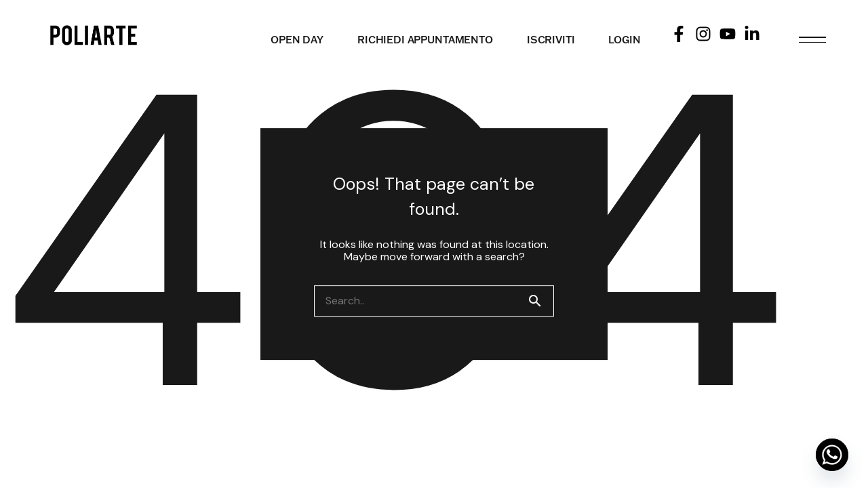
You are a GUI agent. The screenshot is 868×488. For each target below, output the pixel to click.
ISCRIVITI (551, 40)
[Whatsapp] (832, 455)
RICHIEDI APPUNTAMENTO (425, 40)
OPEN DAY (297, 40)
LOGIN (624, 40)
